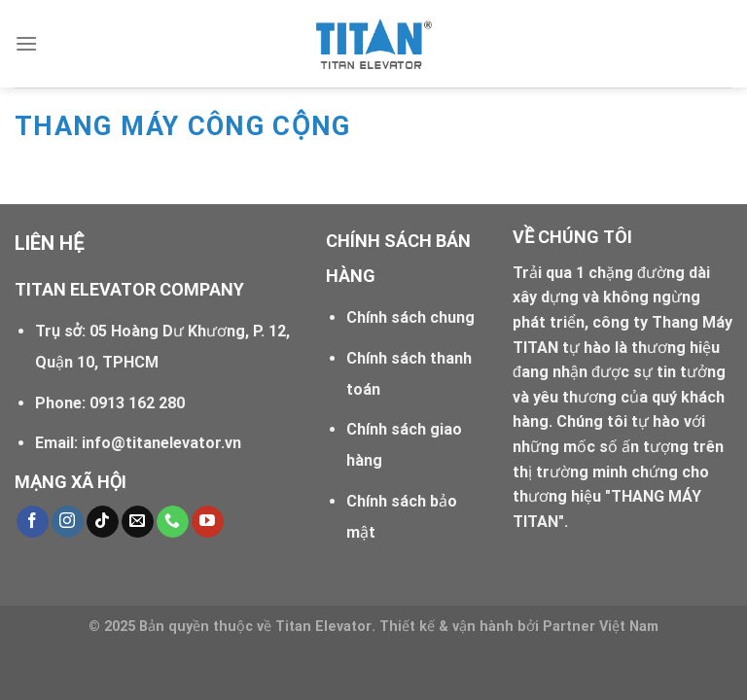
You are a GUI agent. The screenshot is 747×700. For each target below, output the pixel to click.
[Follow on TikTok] (103, 522)
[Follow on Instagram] (68, 522)
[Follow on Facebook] (33, 522)
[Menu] (26, 43)
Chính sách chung (410, 317)
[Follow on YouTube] (208, 522)
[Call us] (173, 522)
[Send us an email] (138, 522)
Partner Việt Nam (601, 627)
